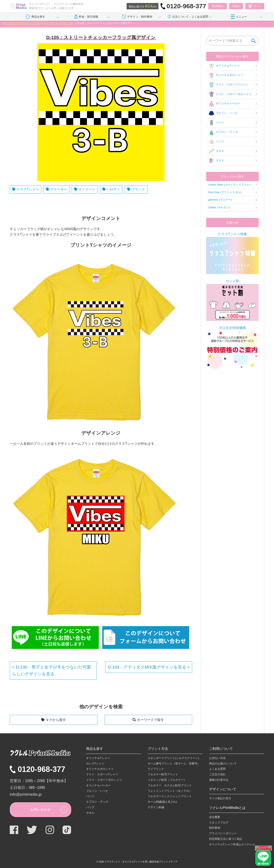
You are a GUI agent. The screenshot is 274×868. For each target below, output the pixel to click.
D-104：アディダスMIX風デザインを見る (148, 667)
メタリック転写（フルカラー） (167, 780)
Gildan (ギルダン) (219, 207)
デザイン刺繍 (156, 807)
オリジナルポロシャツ (226, 75)
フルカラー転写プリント (163, 774)
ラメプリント (156, 769)
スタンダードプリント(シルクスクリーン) (173, 758)
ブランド (138, 189)
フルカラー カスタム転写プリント (170, 785)
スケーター (59, 189)
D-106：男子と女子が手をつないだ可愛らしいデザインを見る (52, 671)
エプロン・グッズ (223, 132)
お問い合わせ (41, 810)
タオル (216, 151)
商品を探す (35, 17)
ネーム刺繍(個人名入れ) (162, 802)
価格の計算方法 (219, 780)
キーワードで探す (151, 720)
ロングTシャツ (95, 764)
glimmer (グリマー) (220, 200)
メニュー (239, 17)
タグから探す (56, 720)
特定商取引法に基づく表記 (226, 839)
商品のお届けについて (223, 764)
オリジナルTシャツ (224, 66)
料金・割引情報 (86, 17)
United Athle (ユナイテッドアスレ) (229, 185)
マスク (216, 161)
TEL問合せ (218, 6)
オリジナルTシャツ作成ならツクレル (232, 844)
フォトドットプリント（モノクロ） (170, 791)
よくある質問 (217, 769)
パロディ (113, 189)
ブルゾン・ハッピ (223, 113)
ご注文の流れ (217, 774)
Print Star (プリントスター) (225, 192)
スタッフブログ (219, 822)
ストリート (87, 189)
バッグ (216, 142)
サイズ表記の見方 (220, 798)
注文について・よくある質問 (188, 17)
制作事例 (215, 828)
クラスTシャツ (28, 189)
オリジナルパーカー (224, 104)
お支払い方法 (217, 758)
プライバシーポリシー (223, 833)
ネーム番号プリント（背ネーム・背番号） (174, 764)
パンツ (216, 123)
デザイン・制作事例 (137, 17)
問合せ (236, 6)
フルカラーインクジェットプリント (170, 796)
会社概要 (215, 817)
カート (255, 6)
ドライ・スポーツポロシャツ (230, 94)
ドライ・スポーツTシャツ (228, 85)
